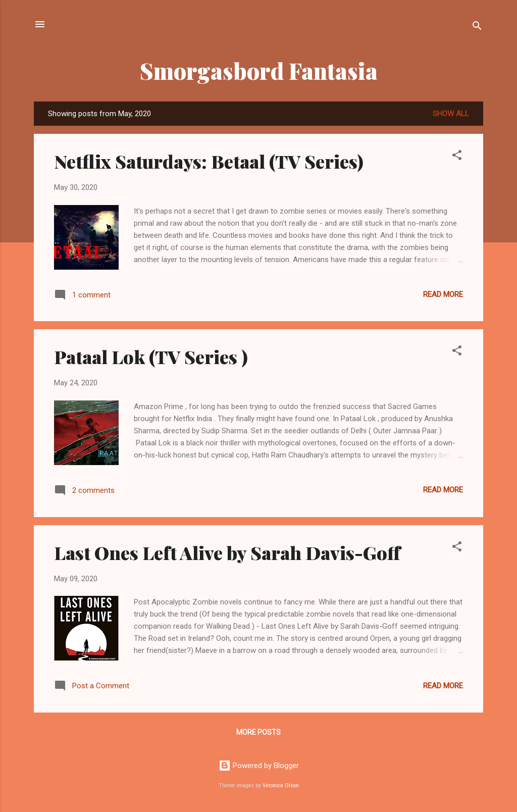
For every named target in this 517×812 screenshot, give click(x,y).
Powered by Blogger (259, 766)
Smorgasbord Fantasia (259, 70)
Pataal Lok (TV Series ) (151, 357)
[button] (457, 157)
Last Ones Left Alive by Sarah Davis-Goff (227, 552)
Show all (451, 114)
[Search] (477, 28)
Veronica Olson (281, 785)
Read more (443, 294)
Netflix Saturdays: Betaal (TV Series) (209, 161)
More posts (258, 732)
